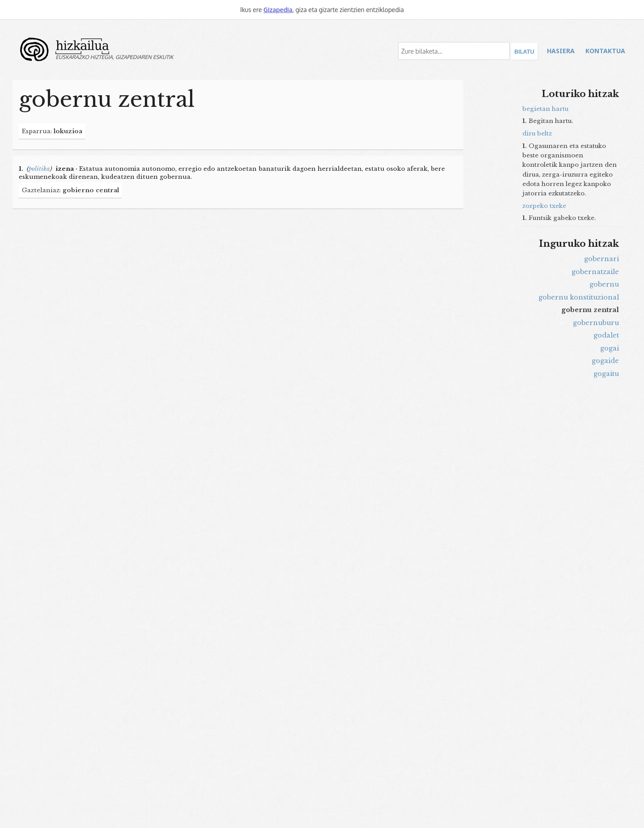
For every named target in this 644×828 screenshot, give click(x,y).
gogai (610, 348)
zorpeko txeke (544, 206)
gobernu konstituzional (579, 297)
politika (39, 169)
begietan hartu (545, 109)
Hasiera (561, 51)
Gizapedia (278, 10)
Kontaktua (605, 51)
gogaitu (606, 374)
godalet (606, 335)
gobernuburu (596, 323)
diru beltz (537, 133)
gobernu (604, 284)
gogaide (605, 361)
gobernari (602, 259)
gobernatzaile (595, 272)
